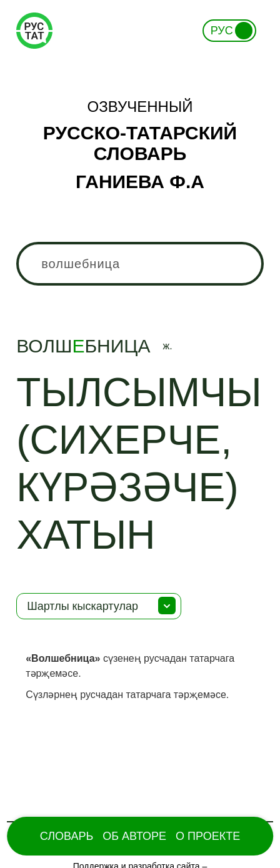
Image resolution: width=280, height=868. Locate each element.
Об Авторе (134, 836)
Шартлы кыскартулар (82, 606)
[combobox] (140, 264)
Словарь (67, 836)
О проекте (208, 836)
